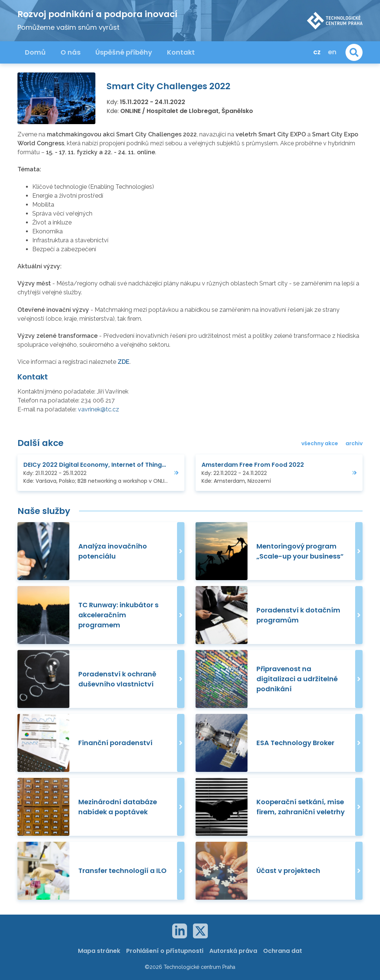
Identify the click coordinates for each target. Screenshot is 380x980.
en (332, 52)
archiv (354, 443)
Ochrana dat (283, 951)
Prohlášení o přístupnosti (165, 951)
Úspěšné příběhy (124, 52)
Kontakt (181, 52)
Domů (35, 52)
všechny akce (320, 443)
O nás (71, 52)
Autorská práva (233, 951)
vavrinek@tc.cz (99, 409)
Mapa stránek (99, 951)
